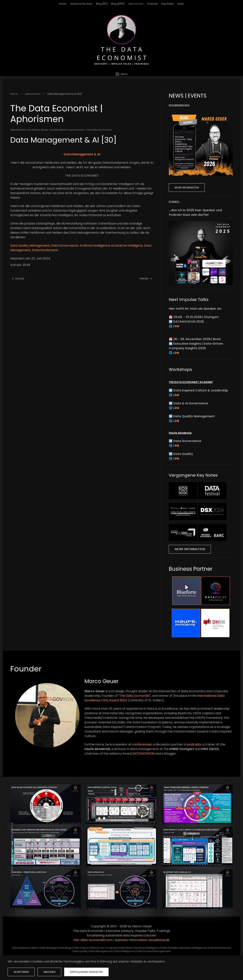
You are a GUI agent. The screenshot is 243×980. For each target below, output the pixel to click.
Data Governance (65, 246)
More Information (187, 188)
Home (63, 4)
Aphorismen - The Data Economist (90, 130)
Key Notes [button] (168, 4)
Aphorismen (136, 4)
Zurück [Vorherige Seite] (18, 279)
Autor (181, 4)
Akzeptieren (21, 972)
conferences (142, 744)
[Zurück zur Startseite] (121, 40)
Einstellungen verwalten (86, 972)
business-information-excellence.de (142, 940)
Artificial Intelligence (95, 246)
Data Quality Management (30, 246)
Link (176, 326)
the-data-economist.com (93, 940)
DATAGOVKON (143, 753)
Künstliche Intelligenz (127, 246)
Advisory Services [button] (81, 4)
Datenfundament (45, 250)
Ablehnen (49, 972)
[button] (121, 74)
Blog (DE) (102, 4)
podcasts (194, 744)
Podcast (152, 4)
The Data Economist (135, 696)
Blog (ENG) (118, 4)
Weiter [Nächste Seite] (146, 279)
